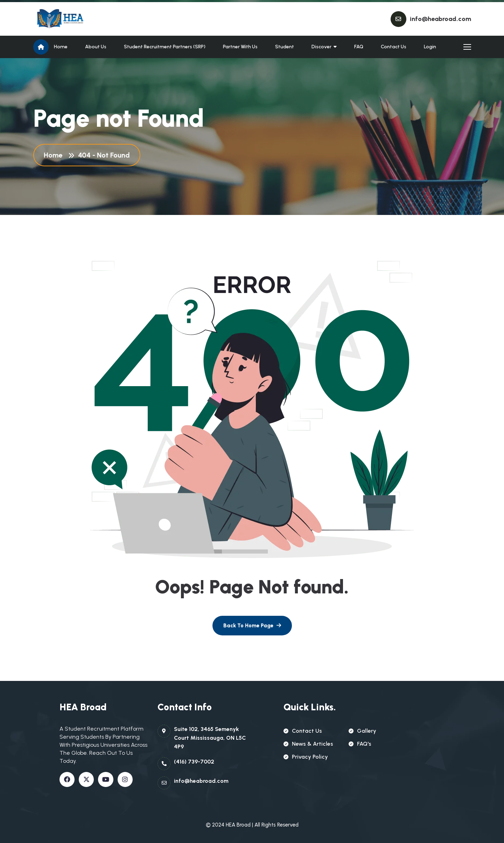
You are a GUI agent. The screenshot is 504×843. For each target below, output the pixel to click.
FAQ (359, 47)
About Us (96, 47)
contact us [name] (303, 731)
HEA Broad (238, 825)
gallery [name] (362, 731)
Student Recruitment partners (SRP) (165, 47)
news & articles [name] (308, 744)
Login (430, 47)
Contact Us (394, 47)
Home (61, 47)
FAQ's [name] (360, 744)
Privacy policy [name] (306, 757)
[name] (65, 19)
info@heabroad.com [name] (440, 19)
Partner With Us (240, 47)
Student (285, 47)
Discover (321, 47)
